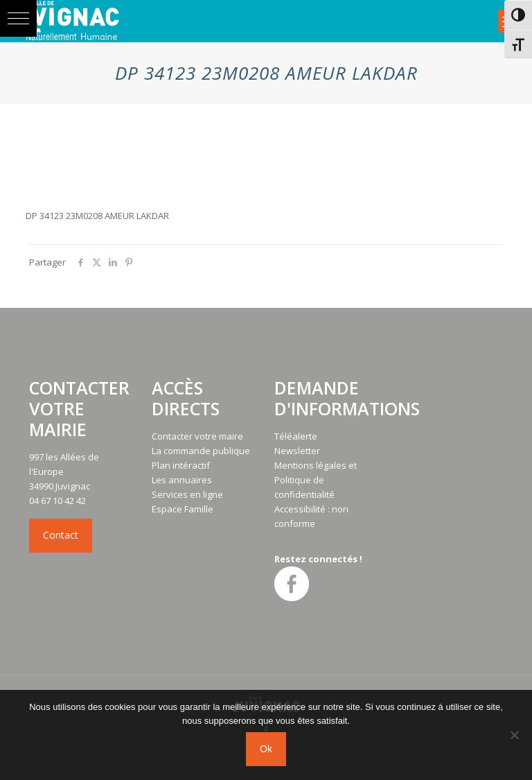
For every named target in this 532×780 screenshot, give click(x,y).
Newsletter (297, 451)
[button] (18, 18)
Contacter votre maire (197, 436)
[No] (515, 735)
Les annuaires (182, 480)
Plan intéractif (181, 465)
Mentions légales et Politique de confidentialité (316, 480)
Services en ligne (187, 494)
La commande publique (201, 451)
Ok (266, 749)
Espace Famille (183, 509)
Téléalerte (296, 436)
